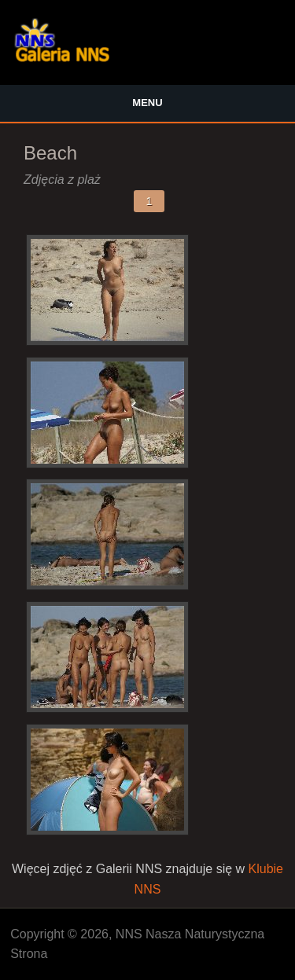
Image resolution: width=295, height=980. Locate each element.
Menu (147, 103)
